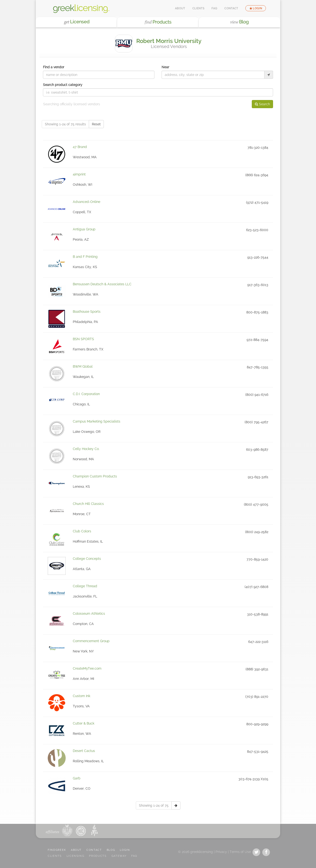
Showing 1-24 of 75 (154, 805)
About (180, 8)
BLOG (111, 850)
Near (165, 67)
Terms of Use (240, 852)
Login (256, 8)
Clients (198, 8)
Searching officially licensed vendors (72, 104)
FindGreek (57, 850)
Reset (96, 124)
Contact (231, 8)
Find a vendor (54, 67)
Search (262, 104)
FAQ (214, 8)
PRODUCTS (98, 856)
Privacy (221, 852)
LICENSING (76, 856)
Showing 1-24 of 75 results (65, 124)
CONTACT (94, 850)
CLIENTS (55, 856)
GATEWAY (119, 856)
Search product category (63, 85)
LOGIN (125, 850)
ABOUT (76, 850)
